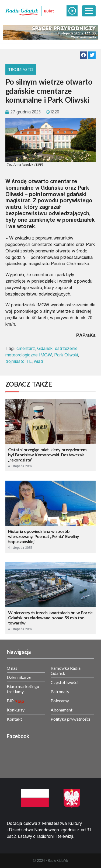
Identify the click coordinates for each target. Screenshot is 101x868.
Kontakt (14, 719)
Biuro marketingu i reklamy (23, 689)
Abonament (62, 710)
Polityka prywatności (70, 719)
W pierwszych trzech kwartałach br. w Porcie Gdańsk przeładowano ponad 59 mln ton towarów (50, 618)
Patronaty (60, 691)
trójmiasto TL (19, 361)
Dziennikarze (19, 677)
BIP (10, 701)
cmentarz (26, 348)
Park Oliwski (66, 355)
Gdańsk (45, 348)
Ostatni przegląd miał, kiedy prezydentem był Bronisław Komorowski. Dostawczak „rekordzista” (47, 455)
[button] (83, 55)
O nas (12, 668)
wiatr (39, 361)
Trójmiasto (21, 69)
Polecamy (60, 701)
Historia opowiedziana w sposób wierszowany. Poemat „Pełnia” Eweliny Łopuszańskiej (44, 536)
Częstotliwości (65, 682)
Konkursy (16, 710)
